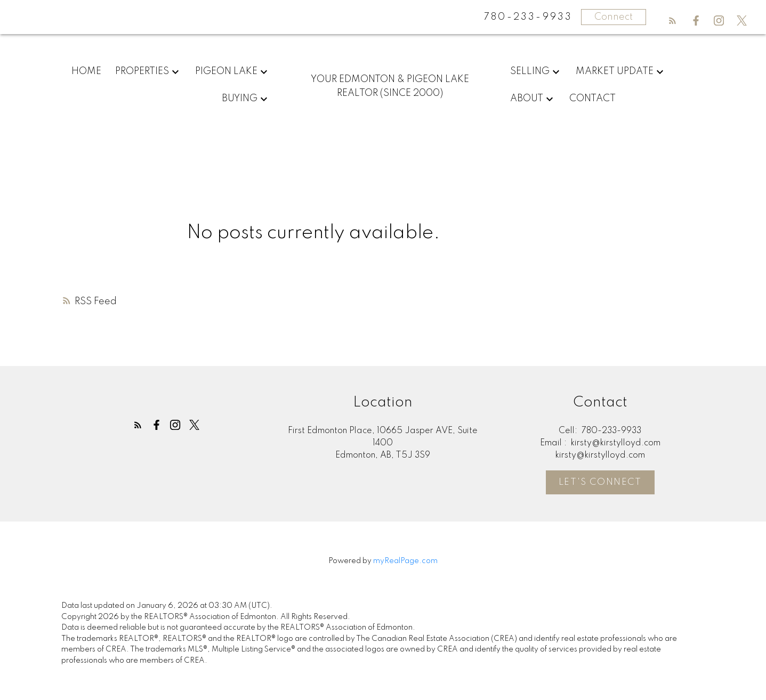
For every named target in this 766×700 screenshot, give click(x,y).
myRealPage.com (405, 561)
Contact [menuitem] (592, 99)
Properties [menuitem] (142, 71)
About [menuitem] (527, 99)
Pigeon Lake (226, 71)
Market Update (615, 71)
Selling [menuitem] (530, 71)
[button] (672, 21)
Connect (614, 17)
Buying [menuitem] (240, 99)
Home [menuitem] (86, 71)
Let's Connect (600, 482)
